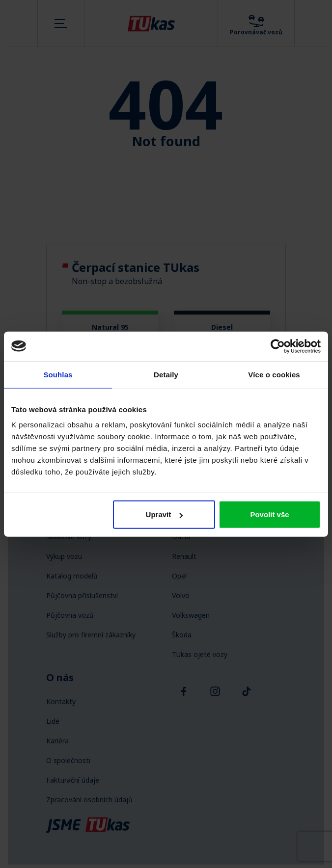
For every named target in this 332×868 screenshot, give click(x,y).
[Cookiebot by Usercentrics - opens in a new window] (278, 346)
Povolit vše (269, 514)
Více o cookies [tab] (274, 374)
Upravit (165, 514)
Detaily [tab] (166, 374)
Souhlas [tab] (58, 374)
